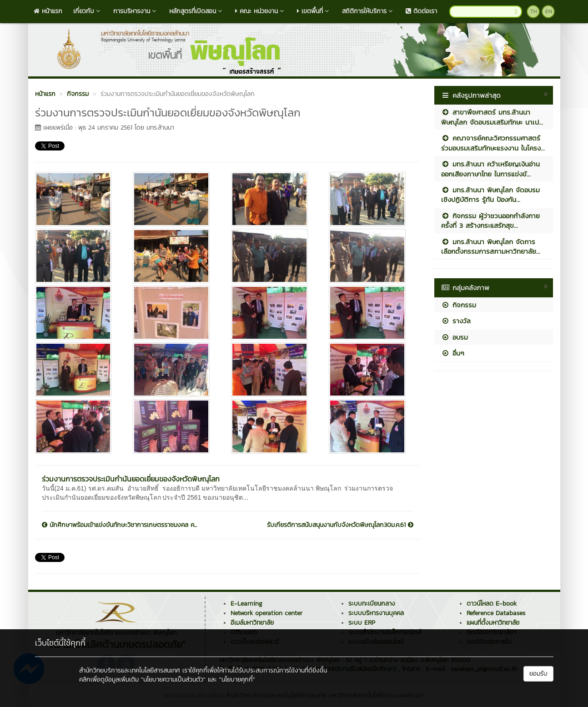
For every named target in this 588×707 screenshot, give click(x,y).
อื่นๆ (453, 353)
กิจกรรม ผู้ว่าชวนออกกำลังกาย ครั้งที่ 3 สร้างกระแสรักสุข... (490, 221)
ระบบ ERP (362, 623)
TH (534, 11)
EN (549, 11)
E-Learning (246, 604)
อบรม (455, 337)
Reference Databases (496, 613)
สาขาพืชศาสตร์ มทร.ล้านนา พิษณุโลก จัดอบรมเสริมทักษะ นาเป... (492, 117)
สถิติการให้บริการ (368, 11)
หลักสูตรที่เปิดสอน (197, 11)
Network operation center (266, 613)
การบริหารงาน (136, 11)
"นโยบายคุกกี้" (237, 679)
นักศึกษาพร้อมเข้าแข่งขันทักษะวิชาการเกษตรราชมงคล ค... (119, 525)
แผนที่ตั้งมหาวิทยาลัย (493, 623)
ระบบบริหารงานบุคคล (376, 613)
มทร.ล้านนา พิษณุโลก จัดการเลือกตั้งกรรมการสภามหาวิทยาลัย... (491, 246)
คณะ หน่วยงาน (261, 11)
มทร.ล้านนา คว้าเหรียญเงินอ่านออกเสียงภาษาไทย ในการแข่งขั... (490, 169)
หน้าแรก (48, 11)
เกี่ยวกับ (88, 11)
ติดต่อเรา (421, 11)
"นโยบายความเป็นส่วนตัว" (173, 679)
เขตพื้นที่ (314, 11)
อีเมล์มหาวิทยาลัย (252, 623)
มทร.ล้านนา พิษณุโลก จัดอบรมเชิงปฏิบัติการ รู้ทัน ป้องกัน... (490, 195)
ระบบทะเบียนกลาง (372, 604)
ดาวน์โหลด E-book (492, 604)
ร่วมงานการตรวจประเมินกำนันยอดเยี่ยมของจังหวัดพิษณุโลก (131, 479)
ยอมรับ (538, 674)
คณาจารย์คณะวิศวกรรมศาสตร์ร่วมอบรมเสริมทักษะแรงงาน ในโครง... (493, 143)
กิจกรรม (459, 305)
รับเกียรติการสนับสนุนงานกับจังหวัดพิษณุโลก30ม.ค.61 (340, 525)
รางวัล (456, 321)
